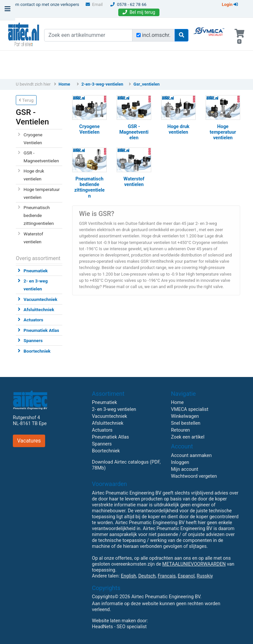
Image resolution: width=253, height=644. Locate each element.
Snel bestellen (186, 423)
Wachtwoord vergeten (194, 476)
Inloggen (180, 462)
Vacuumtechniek (41, 299)
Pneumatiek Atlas (42, 330)
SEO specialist (132, 627)
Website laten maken (114, 621)
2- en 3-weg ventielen (114, 409)
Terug (26, 100)
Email (94, 4)
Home (64, 84)
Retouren (181, 430)
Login (230, 4)
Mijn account (185, 469)
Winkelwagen (185, 416)
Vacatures (29, 441)
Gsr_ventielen (147, 84)
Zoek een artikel (188, 437)
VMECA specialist (190, 409)
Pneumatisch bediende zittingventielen (39, 215)
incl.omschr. (156, 35)
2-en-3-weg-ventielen (102, 84)
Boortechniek (37, 351)
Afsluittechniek (39, 309)
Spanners (33, 340)
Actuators (34, 320)
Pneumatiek (36, 271)
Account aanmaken (191, 456)
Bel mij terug (139, 12)
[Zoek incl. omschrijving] (139, 35)
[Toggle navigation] (8, 11)
